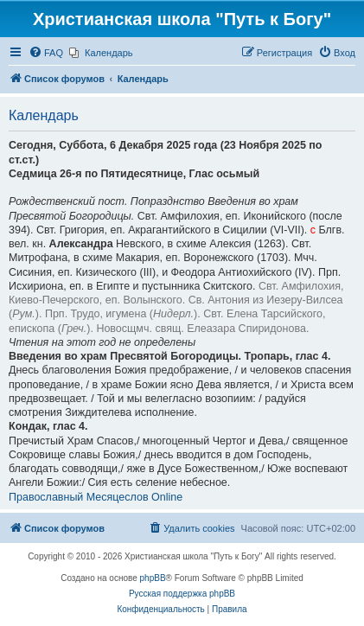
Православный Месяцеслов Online (96, 497)
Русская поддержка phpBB (182, 594)
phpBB (153, 578)
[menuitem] (46, 53)
